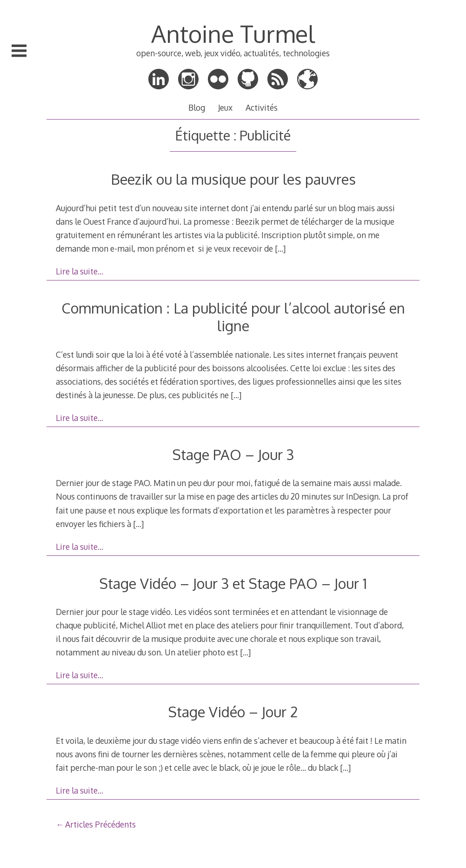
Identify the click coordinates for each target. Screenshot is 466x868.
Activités (262, 107)
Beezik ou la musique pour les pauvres (233, 179)
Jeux (225, 107)
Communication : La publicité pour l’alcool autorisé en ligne (233, 317)
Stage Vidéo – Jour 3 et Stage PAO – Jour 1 (233, 583)
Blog (197, 107)
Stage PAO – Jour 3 (233, 454)
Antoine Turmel (233, 33)
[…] (280, 248)
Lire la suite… (80, 271)
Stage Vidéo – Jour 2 (233, 711)
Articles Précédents (100, 824)
